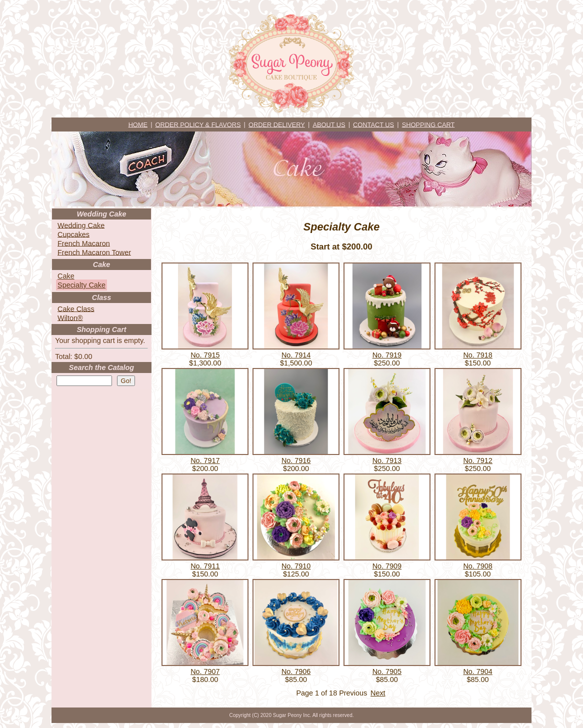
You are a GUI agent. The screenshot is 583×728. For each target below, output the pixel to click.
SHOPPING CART (428, 124)
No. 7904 (477, 671)
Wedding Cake (81, 225)
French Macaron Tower (94, 252)
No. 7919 (387, 355)
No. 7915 (205, 355)
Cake (66, 276)
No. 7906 (296, 671)
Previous (353, 693)
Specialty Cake (81, 285)
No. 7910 (296, 566)
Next (378, 693)
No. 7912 (477, 460)
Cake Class (76, 308)
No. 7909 (387, 566)
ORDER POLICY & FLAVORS (198, 124)
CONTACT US (373, 124)
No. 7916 (296, 460)
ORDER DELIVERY (277, 124)
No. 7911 (205, 566)
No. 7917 (205, 460)
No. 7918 (477, 355)
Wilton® (70, 317)
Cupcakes (73, 234)
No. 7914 (296, 355)
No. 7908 (477, 566)
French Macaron (84, 243)
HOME (138, 124)
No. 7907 (205, 671)
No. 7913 (387, 460)
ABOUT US (329, 124)
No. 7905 (387, 671)
